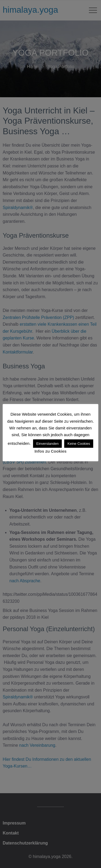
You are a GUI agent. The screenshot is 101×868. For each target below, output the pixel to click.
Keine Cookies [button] (79, 444)
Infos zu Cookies (50, 451)
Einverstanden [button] (47, 444)
